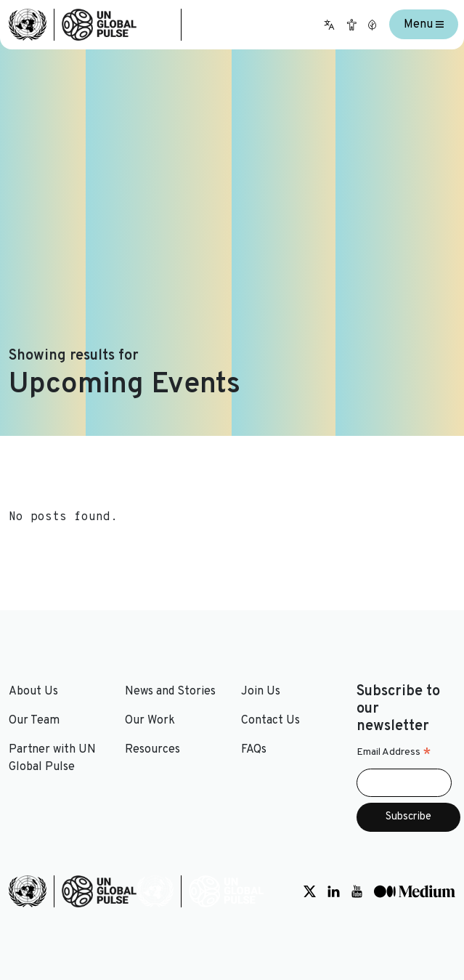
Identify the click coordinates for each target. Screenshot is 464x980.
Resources (152, 750)
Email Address (394, 753)
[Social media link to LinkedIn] (334, 891)
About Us (33, 692)
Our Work (150, 721)
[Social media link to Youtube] (357, 891)
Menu (424, 25)
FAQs (254, 750)
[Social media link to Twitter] (310, 891)
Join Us (261, 692)
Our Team (34, 721)
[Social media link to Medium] (415, 891)
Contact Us (270, 721)
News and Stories (170, 692)
